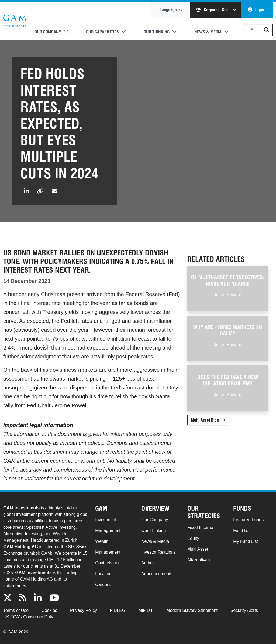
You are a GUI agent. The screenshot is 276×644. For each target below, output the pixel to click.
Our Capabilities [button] (102, 32)
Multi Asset (198, 549)
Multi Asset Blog (205, 420)
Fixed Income (200, 528)
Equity (193, 538)
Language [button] (168, 10)
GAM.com (15, 21)
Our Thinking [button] (157, 32)
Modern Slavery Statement (192, 610)
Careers (103, 584)
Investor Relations (158, 552)
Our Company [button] (48, 32)
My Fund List (246, 541)
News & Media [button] (208, 32)
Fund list (241, 531)
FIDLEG (118, 610)
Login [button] (259, 10)
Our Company (155, 520)
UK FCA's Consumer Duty (28, 617)
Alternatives (199, 560)
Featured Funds (248, 520)
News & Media (155, 541)
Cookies (49, 610)
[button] (267, 30)
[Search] (258, 30)
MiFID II (146, 610)
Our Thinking (153, 531)
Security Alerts (244, 610)
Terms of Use (16, 610)
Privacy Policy (84, 610)
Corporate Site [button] (213, 10)
